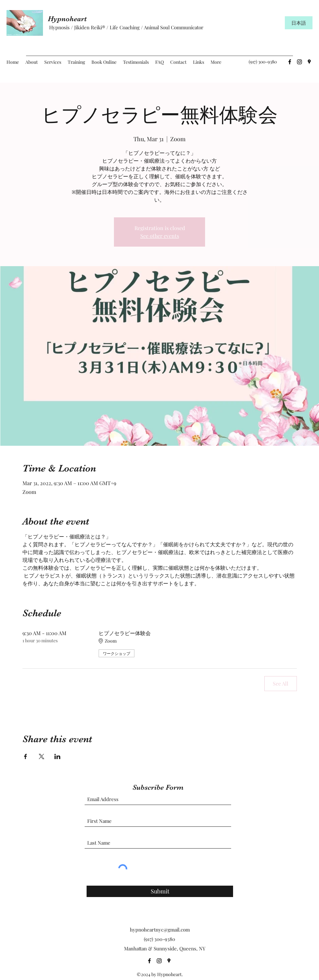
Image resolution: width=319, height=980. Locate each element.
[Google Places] (309, 62)
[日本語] (299, 23)
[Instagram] (299, 62)
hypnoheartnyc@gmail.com (160, 930)
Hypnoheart (70, 19)
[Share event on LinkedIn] (57, 756)
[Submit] (160, 891)
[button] (53, 62)
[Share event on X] (42, 756)
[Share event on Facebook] (26, 756)
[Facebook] (290, 62)
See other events (160, 236)
